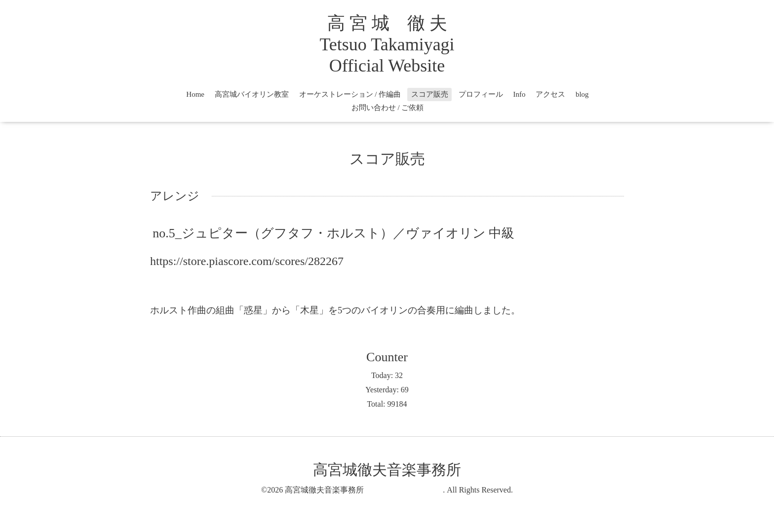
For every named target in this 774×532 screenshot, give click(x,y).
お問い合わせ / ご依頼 (388, 108)
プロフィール (481, 94)
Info (519, 94)
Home (195, 94)
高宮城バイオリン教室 (252, 94)
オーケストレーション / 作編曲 (350, 94)
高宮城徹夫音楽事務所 (461, 470)
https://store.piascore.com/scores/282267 (247, 261)
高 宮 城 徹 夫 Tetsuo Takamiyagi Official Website (387, 44)
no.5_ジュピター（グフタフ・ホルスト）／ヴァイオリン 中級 (333, 233)
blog (582, 94)
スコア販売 (430, 94)
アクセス (550, 94)
